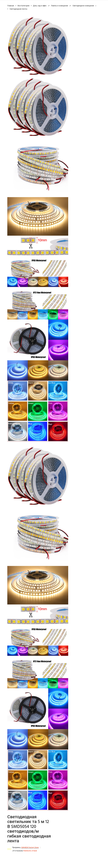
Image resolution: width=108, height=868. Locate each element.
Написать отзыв (30, 851)
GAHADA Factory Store (30, 848)
